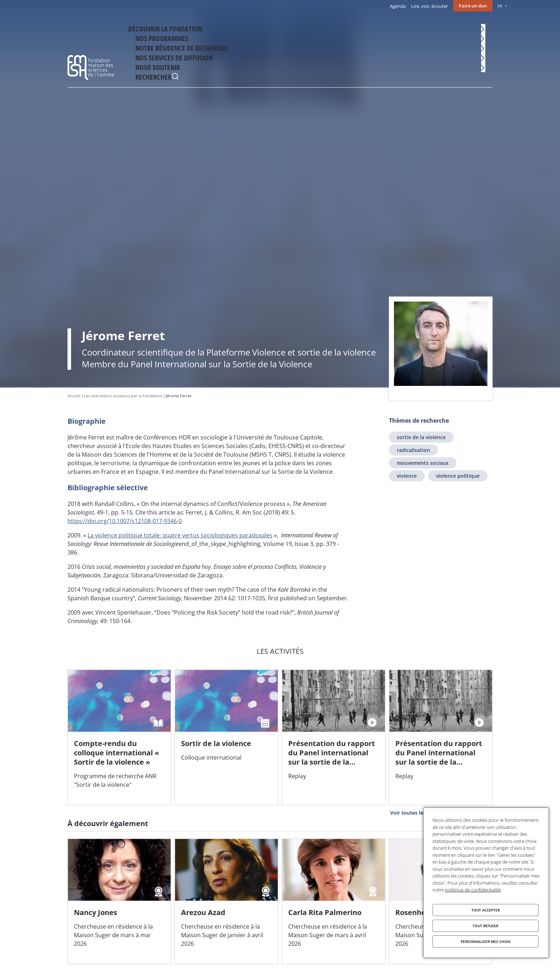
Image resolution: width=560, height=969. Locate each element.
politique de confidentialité (473, 890)
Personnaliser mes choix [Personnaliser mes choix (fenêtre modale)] (486, 941)
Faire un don (473, 6)
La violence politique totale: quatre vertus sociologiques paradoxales (180, 535)
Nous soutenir (447, 28)
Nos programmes (242, 28)
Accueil (74, 396)
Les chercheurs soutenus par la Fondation (123, 396)
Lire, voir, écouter (429, 6)
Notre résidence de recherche (311, 28)
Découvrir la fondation (180, 28)
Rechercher (485, 29)
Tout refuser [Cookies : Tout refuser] (485, 926)
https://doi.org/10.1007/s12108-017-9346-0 (125, 521)
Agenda (398, 6)
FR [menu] (500, 6)
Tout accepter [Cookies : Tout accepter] (486, 910)
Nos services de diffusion (387, 28)
